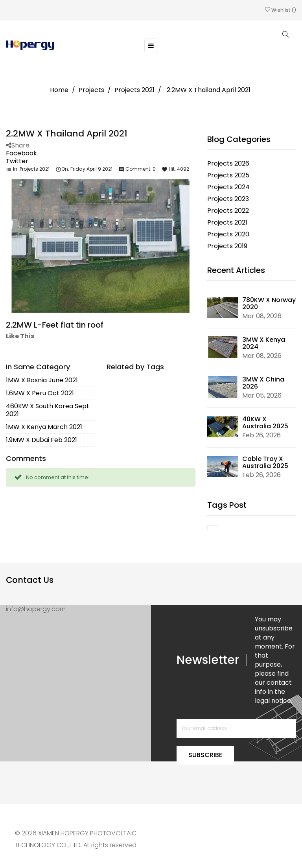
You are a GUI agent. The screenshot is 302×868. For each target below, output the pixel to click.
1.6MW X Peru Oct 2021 (40, 392)
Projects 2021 (35, 168)
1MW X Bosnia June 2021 (42, 379)
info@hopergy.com (36, 608)
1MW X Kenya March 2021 (44, 426)
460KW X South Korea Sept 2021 (48, 409)
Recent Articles (236, 269)
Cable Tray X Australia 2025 (265, 462)
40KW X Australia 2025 (265, 422)
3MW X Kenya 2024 (264, 342)
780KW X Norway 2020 (269, 303)
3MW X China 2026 (263, 382)
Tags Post (227, 504)
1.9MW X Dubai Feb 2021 (41, 439)
